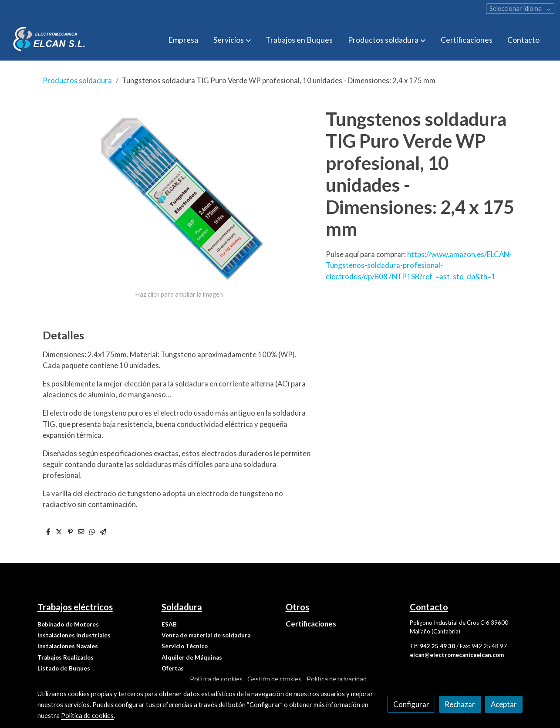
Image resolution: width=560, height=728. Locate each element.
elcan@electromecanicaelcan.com (457, 655)
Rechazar (460, 704)
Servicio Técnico (185, 646)
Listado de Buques (64, 668)
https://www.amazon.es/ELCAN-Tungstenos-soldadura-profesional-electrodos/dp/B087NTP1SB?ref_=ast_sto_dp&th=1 (419, 265)
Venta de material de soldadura (206, 635)
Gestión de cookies (274, 679)
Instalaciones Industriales (74, 635)
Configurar (411, 704)
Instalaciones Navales (68, 646)
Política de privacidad (337, 679)
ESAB (169, 624)
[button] (232, 40)
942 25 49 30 (437, 646)
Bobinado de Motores (68, 624)
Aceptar (504, 704)
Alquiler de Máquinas (192, 657)
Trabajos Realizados (66, 657)
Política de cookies (216, 679)
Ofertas (173, 668)
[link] (50, 40)
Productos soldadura (77, 80)
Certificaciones (311, 624)
